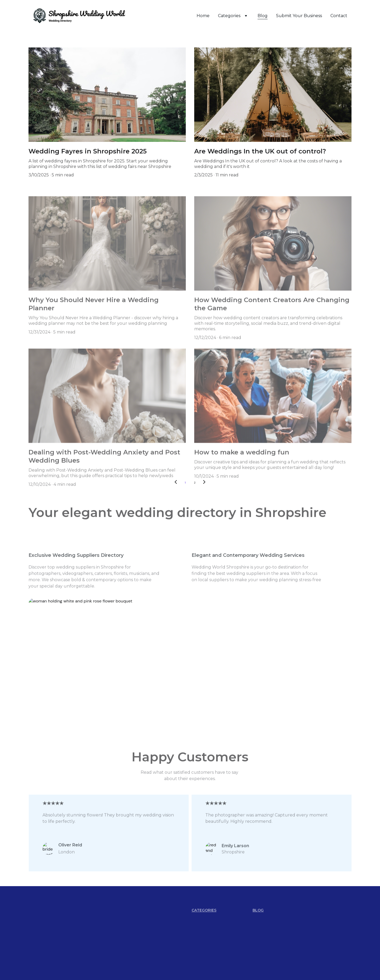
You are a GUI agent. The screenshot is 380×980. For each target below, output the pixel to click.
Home (203, 16)
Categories (229, 16)
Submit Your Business (299, 16)
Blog (263, 16)
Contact (339, 16)
